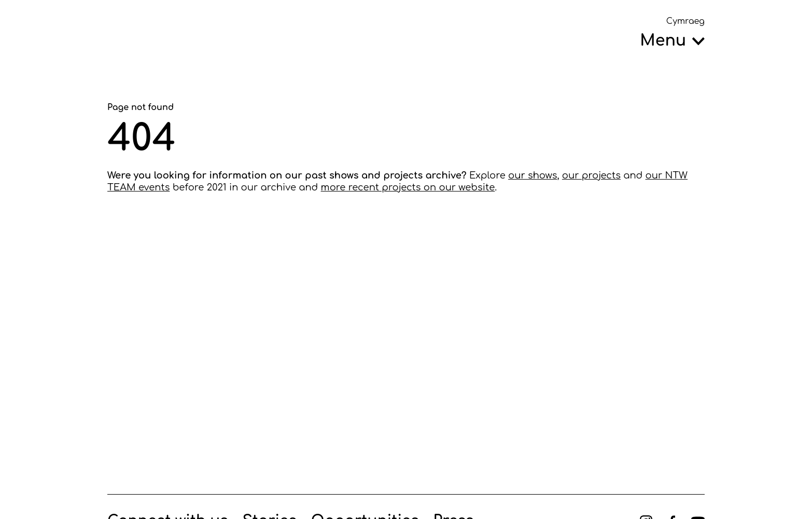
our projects (591, 175)
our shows (533, 175)
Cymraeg (685, 21)
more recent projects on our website (408, 187)
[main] (406, 266)
